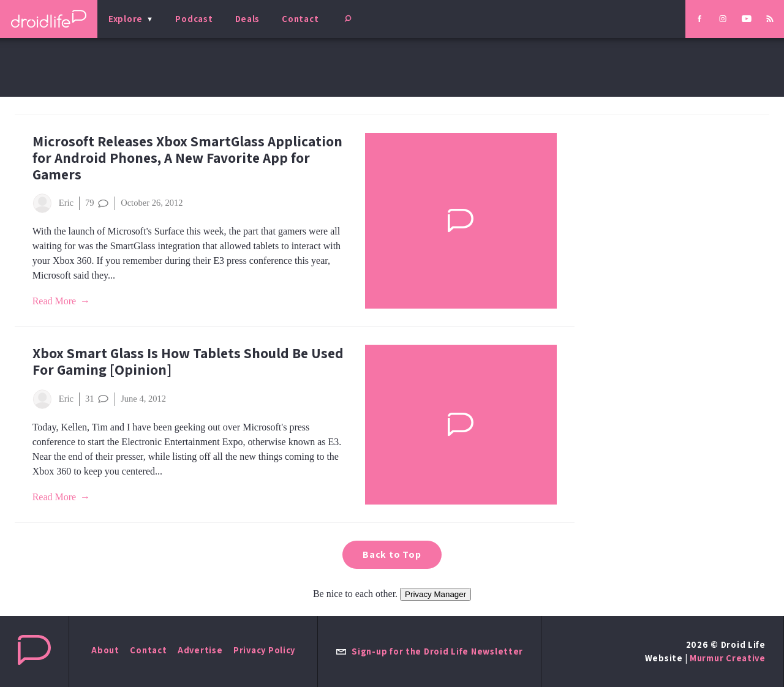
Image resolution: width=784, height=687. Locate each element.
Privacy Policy (264, 650)
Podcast (194, 19)
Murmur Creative (728, 658)
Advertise (200, 650)
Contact (300, 19)
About (105, 650)
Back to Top (392, 554)
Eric (53, 203)
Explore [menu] (126, 19)
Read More (55, 301)
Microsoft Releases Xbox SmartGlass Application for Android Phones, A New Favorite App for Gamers (187, 158)
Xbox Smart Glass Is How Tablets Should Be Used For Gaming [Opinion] (188, 361)
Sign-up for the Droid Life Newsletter (429, 651)
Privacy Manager (435, 594)
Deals (248, 19)
